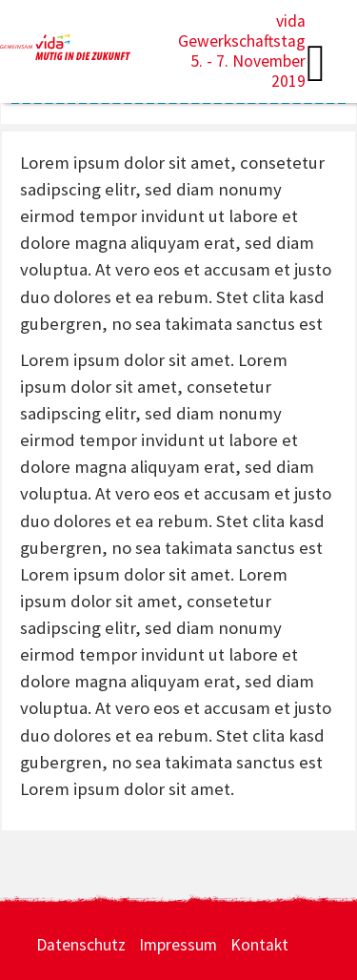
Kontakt (259, 945)
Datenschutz (81, 945)
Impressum (178, 945)
